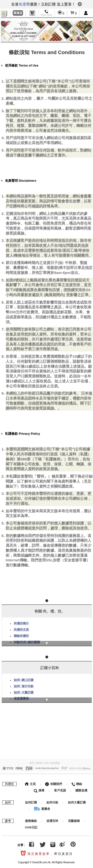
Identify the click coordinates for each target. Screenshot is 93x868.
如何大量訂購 (77, 799)
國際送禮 (81, 787)
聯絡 (77, 781)
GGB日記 (31, 824)
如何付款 (53, 799)
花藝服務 (74, 818)
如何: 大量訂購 (24, 690)
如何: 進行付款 (24, 684)
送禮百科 (52, 818)
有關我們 (53, 781)
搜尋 (39, 787)
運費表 (42, 806)
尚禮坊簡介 (21, 622)
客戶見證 (60, 787)
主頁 (30, 781)
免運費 (24, 4)
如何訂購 (31, 799)
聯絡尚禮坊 (21, 635)
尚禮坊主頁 (21, 629)
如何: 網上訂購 (24, 678)
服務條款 (31, 818)
